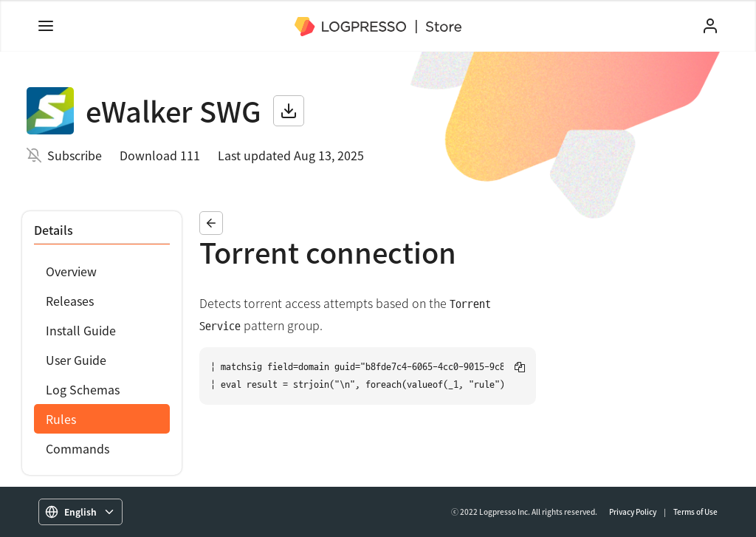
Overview (71, 271)
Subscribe (75, 155)
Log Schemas (83, 389)
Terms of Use (695, 512)
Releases (70, 301)
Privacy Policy (633, 512)
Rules (61, 419)
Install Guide (81, 330)
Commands (78, 448)
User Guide (76, 360)
